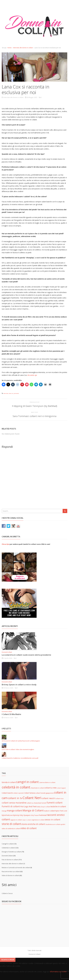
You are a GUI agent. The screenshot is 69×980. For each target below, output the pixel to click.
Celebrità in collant (8, 848)
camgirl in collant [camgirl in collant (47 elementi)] (27, 782)
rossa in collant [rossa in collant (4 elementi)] (27, 820)
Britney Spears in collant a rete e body (19, 685)
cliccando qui (32, 375)
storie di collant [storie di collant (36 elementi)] (11, 824)
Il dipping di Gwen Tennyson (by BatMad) (35, 406)
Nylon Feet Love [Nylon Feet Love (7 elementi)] (61, 811)
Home (9, 48)
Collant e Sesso (7, 893)
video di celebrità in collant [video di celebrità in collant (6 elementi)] (11, 829)
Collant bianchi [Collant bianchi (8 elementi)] (7, 793)
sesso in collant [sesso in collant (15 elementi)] (53, 820)
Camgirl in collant (8, 844)
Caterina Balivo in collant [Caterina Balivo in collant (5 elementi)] (47, 782)
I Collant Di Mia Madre (11, 714)
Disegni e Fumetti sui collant (11, 852)
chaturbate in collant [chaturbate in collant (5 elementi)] (37, 788)
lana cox (11, 393)
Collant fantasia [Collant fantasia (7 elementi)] (30, 793)
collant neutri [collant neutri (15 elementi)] (48, 798)
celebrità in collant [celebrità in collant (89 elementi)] (16, 787)
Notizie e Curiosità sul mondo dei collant (16, 868)
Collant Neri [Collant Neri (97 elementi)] (32, 798)
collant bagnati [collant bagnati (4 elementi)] (61, 788)
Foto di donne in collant (10, 860)
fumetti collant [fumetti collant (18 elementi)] (55, 803)
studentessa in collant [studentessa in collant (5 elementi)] (53, 824)
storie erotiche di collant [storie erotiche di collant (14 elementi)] (33, 824)
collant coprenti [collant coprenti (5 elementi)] (18, 793)
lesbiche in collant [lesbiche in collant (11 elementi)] (58, 806)
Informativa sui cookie (58, 972)
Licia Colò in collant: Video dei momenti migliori (18, 749)
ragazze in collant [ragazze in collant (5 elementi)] (16, 820)
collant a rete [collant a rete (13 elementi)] (50, 788)
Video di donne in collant (10, 875)
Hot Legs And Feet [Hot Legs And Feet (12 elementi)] (28, 806)
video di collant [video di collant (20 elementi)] (29, 828)
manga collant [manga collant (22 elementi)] (15, 810)
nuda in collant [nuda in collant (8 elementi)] (49, 811)
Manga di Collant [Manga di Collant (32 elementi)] (33, 810)
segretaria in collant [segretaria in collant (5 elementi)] (38, 820)
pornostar (16, 393)
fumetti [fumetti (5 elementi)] (44, 803)
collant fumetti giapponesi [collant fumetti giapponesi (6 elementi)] (45, 793)
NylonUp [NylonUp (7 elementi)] (16, 815)
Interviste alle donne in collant (23, 48)
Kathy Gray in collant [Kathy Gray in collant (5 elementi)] (44, 807)
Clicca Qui (6, 544)
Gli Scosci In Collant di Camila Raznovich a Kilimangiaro (21, 741)
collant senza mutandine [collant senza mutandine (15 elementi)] (14, 803)
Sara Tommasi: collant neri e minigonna (34, 416)
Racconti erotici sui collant (11, 871)
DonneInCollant (7, 652)
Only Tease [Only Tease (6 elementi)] (35, 815)
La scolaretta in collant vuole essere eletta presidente (26, 655)
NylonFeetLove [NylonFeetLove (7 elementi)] (7, 815)
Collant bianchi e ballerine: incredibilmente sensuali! (20, 758)
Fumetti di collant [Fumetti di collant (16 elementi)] (11, 806)
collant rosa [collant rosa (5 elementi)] (59, 798)
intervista (6, 393)
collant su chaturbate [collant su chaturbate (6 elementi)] (34, 803)
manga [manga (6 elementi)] (4, 811)
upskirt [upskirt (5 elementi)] (63, 824)
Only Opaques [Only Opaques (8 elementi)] (25, 815)
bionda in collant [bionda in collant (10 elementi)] (9, 782)
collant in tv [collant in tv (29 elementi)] (15, 798)
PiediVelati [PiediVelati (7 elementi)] (43, 815)
